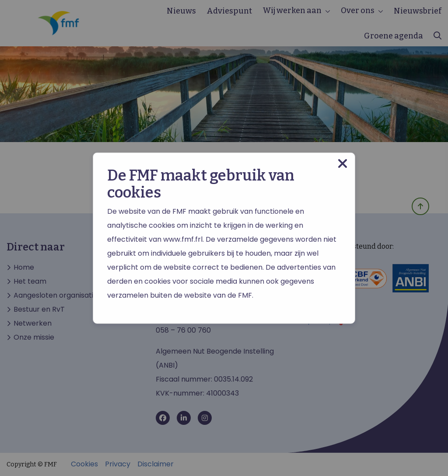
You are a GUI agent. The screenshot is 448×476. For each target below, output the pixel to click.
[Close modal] (343, 163)
